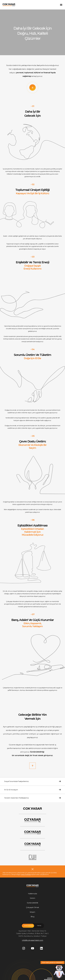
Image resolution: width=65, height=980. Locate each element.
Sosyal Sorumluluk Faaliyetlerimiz (32, 781)
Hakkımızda (32, 894)
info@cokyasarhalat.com (33, 940)
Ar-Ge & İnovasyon (32, 790)
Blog (32, 917)
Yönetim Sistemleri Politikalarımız (32, 798)
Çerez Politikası (26, 874)
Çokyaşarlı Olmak (32, 907)
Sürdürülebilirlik (33, 903)
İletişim (32, 912)
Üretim (32, 898)
